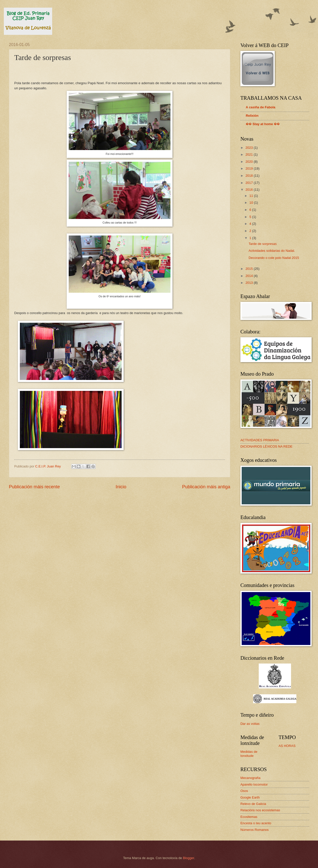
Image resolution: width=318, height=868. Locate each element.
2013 (250, 283)
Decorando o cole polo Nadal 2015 (274, 258)
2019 (250, 168)
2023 (250, 148)
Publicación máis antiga (206, 487)
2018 (250, 176)
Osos (244, 791)
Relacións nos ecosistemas (260, 810)
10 (252, 203)
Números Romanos (255, 830)
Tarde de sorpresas (263, 244)
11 (252, 196)
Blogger (189, 858)
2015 (250, 269)
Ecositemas (249, 817)
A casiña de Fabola (261, 107)
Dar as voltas (250, 724)
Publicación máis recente (34, 487)
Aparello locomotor (254, 784)
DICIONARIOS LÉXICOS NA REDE (266, 446)
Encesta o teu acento (256, 823)
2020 (250, 162)
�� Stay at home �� (263, 124)
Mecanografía (250, 778)
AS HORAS (287, 746)
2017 (250, 183)
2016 (250, 190)
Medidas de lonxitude (249, 754)
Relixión (252, 116)
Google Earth (250, 797)
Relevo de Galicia (253, 804)
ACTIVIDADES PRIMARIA (260, 440)
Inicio (121, 487)
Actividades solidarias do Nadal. (272, 251)
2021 (250, 155)
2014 (250, 276)
